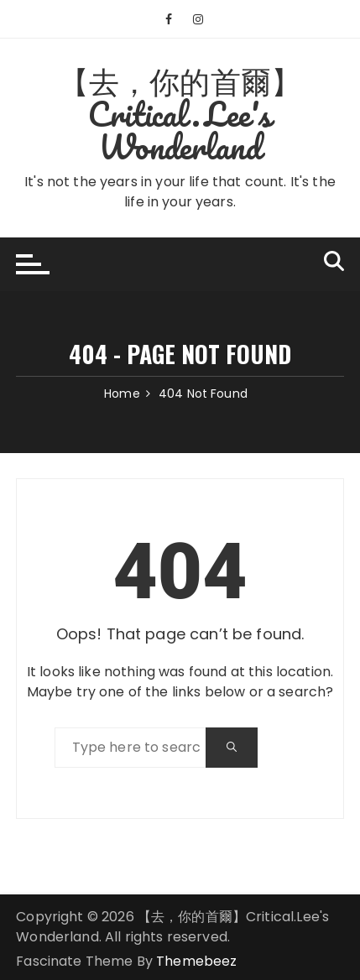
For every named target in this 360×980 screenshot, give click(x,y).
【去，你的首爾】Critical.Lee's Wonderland (180, 113)
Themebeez (196, 961)
